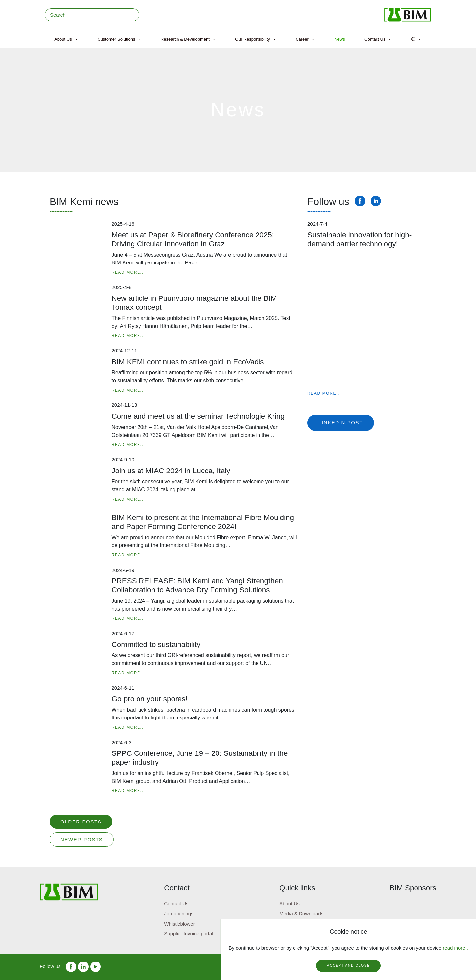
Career (305, 39)
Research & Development (188, 39)
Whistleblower (179, 924)
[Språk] (416, 39)
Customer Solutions (119, 39)
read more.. (455, 948)
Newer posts (82, 840)
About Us (66, 39)
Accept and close (348, 966)
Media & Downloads (301, 913)
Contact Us (378, 39)
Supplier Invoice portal (188, 934)
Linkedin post (341, 422)
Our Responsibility (256, 39)
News (340, 39)
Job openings (179, 913)
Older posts (81, 822)
